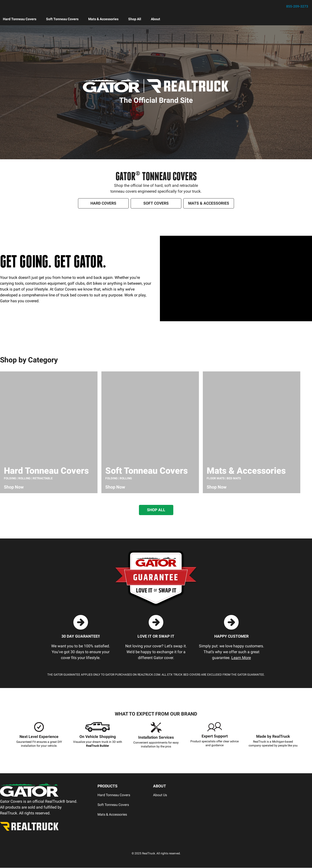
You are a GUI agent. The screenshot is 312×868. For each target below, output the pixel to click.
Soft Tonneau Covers (62, 19)
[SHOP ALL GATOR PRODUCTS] (156, 510)
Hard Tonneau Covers (20, 19)
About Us (160, 795)
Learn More (241, 658)
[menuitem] (20, 19)
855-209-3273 (297, 7)
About (156, 19)
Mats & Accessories (103, 19)
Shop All (135, 19)
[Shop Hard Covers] (103, 204)
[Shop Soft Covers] (156, 204)
